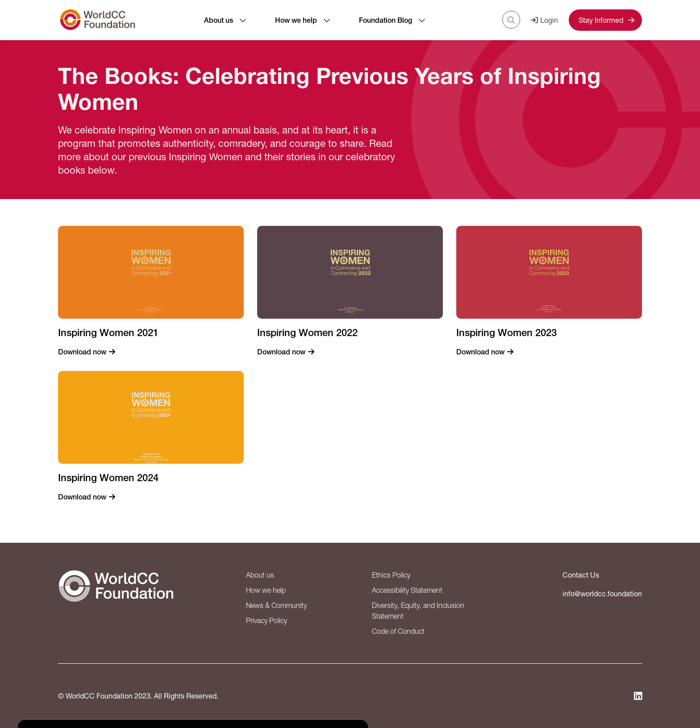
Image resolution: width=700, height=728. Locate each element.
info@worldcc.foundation (602, 593)
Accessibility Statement (407, 590)
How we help (296, 20)
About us (219, 20)
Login (544, 20)
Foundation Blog (385, 20)
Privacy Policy (267, 620)
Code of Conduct (398, 631)
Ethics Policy (391, 575)
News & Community (276, 605)
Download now (82, 352)
